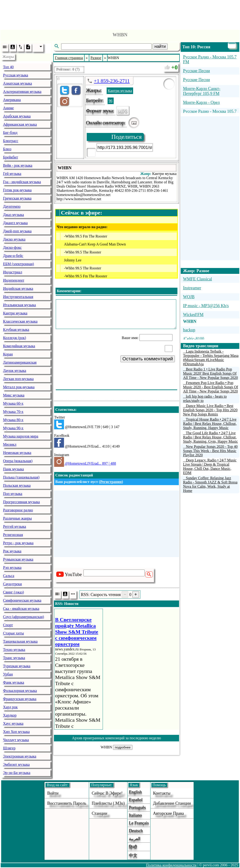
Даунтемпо (12, 206)
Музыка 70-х (13, 412)
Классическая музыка (20, 321)
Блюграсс (11, 141)
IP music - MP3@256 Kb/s (206, 306)
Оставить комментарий (148, 359)
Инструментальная (18, 297)
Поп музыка (13, 494)
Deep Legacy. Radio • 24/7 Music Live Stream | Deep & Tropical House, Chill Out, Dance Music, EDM (210, 466)
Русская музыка (16, 75)
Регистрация (111, 482)
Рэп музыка (12, 568)
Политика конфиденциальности (171, 865)
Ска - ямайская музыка (21, 609)
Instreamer (192, 288)
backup (189, 330)
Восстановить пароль (67, 803)
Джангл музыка (15, 223)
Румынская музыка (18, 559)
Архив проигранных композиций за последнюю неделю (116, 738)
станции (99, 813)
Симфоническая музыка (22, 600)
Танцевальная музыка (20, 641)
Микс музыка (14, 395)
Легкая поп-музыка (18, 379)
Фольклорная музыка (20, 691)
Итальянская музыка (19, 305)
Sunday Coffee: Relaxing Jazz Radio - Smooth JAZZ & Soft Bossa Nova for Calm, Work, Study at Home (210, 484)
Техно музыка (14, 650)
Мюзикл (10, 444)
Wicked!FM (193, 315)
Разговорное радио (18, 510)
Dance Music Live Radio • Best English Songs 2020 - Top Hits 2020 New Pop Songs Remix (210, 410)
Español (136, 800)
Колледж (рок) (15, 338)
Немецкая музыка (17, 453)
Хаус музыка (13, 723)
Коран (8, 354)
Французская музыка (20, 699)
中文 (133, 855)
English (135, 792)
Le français (139, 823)
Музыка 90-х (13, 428)
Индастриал (13, 272)
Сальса (9, 576)
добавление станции (172, 803)
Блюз (7, 149)
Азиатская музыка (17, 83)
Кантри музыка (15, 313)
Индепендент (14, 280)
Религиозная (13, 535)
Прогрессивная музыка (21, 502)
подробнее (123, 747)
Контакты (162, 793)
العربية (135, 839)
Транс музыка (14, 658)
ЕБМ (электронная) (19, 264)
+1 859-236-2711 (112, 81)
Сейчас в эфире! (107, 793)
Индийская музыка (18, 289)
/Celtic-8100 (194, 339)
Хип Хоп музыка (16, 732)
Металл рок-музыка (19, 387)
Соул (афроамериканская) (24, 617)
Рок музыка (12, 551)
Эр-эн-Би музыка (17, 773)
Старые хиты (13, 633)
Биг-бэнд (10, 133)
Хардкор (10, 715)
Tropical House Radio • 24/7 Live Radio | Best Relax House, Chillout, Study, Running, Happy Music (210, 424)
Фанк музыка (14, 682)
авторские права (169, 813)
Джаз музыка (13, 215)
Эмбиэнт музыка (16, 764)
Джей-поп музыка (17, 231)
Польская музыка (17, 485)
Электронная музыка (20, 756)
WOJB (189, 297)
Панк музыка (13, 469)
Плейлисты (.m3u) (108, 803)
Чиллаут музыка (16, 740)
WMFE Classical (198, 279)
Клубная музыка (16, 330)
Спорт (8, 625)
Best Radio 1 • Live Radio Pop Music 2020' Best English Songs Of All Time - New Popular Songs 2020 (210, 373)
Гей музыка (12, 174)
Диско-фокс (12, 247)
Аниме (8, 108)
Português (137, 808)
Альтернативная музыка (22, 92)
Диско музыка (14, 239)
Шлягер (9, 748)
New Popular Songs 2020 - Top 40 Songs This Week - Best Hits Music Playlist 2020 (210, 451)
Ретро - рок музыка (18, 543)
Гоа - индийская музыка (22, 182)
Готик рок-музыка (17, 190)
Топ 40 (8, 67)
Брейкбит (11, 157)
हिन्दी (133, 847)
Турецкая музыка (17, 666)
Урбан (8, 674)
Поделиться (126, 137)
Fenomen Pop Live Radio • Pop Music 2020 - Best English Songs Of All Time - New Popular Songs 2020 (211, 387)
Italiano (135, 815)
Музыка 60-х (13, 403)
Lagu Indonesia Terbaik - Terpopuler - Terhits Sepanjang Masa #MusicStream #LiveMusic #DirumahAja (211, 358)
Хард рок (10, 707)
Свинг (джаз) (13, 592)
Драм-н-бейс (13, 256)
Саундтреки (12, 584)
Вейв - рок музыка (18, 165)
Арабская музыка (17, 116)
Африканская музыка (20, 124)
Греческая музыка (17, 198)
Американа (12, 100)
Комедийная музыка (19, 346)
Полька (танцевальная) (21, 477)
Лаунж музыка (15, 371)
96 (111, 101)
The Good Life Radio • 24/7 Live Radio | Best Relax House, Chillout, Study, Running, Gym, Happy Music (210, 437)
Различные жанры (17, 518)
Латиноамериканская (20, 362)
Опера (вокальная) (18, 461)
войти (53, 793)
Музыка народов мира (21, 436)
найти (160, 46)
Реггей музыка (15, 526)
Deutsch (136, 831)
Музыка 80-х (13, 420)
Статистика (65, 409)
